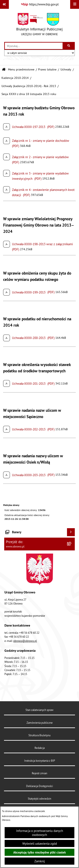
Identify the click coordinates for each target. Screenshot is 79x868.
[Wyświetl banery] (71, 532)
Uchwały (66, 70)
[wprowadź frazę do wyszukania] (34, 46)
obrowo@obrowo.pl (25, 641)
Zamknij (40, 861)
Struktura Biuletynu (39, 735)
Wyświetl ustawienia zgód (40, 844)
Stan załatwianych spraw (39, 710)
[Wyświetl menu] (75, 4)
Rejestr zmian (39, 773)
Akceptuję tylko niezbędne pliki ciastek (39, 852)
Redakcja (40, 748)
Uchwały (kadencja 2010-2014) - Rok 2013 (29, 86)
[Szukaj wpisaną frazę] (69, 46)
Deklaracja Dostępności (39, 786)
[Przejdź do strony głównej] (39, 25)
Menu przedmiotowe (21, 70)
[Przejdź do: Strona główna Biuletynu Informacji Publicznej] (4, 70)
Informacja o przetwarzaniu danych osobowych (40, 833)
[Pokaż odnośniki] (4, 4)
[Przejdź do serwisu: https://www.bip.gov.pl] (40, 4)
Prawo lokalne (47, 70)
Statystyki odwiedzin (39, 799)
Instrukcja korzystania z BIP (40, 761)
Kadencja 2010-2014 (15, 78)
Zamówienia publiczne (40, 723)
